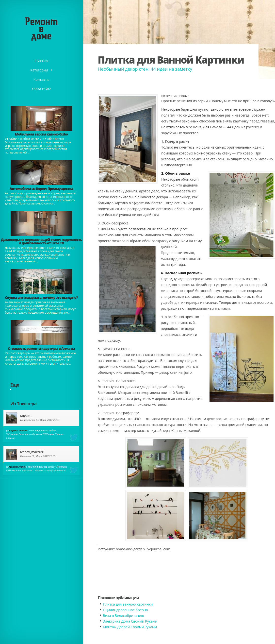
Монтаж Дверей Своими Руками (130, 627)
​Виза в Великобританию (123, 616)
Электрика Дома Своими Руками (130, 621)
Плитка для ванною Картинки (128, 604)
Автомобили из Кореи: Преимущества (41, 189)
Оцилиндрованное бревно (125, 610)
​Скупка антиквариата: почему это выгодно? (41, 297)
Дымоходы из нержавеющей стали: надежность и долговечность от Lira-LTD (41, 241)
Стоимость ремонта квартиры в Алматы (41, 348)
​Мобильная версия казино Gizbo (41, 134)
